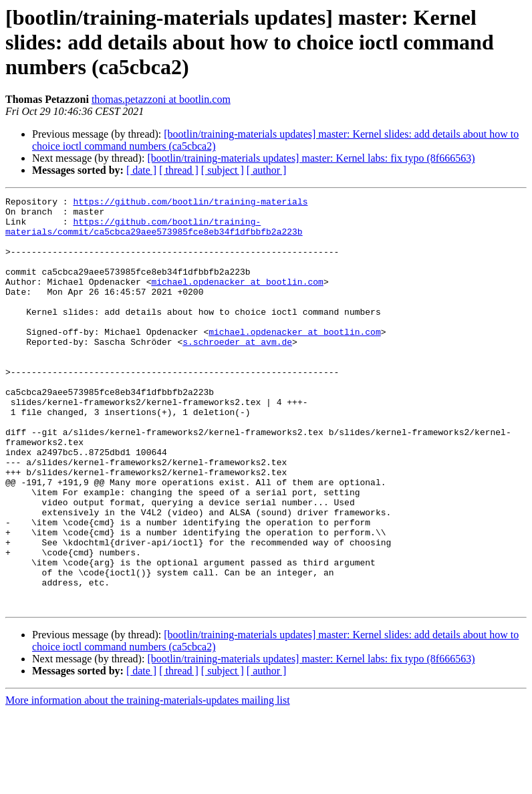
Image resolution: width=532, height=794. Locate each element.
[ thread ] (179, 170)
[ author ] (267, 170)
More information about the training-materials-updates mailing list (148, 782)
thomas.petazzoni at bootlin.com (161, 99)
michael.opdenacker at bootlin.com (237, 299)
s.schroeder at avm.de (237, 372)
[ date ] (141, 170)
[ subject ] (223, 170)
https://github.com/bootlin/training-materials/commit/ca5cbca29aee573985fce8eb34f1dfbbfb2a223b (154, 233)
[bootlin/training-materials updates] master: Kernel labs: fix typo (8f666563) (311, 158)
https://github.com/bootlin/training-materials (190, 203)
